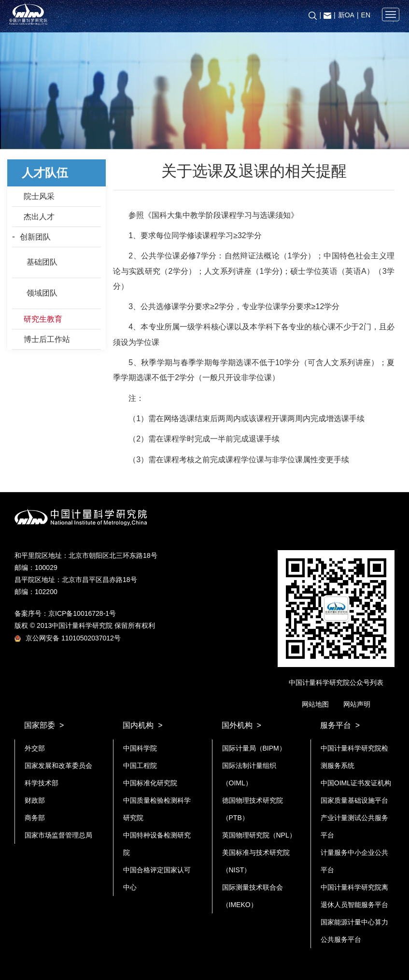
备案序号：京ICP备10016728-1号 (65, 613)
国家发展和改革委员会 (58, 766)
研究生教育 (43, 319)
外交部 (35, 748)
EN (366, 15)
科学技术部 (42, 783)
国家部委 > (44, 725)
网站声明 (357, 704)
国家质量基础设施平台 (354, 800)
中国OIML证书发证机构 (356, 783)
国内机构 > (142, 725)
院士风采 (39, 196)
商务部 (35, 818)
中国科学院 (140, 748)
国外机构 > (241, 725)
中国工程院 (140, 766)
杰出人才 (39, 217)
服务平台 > (340, 725)
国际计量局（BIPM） (254, 748)
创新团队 (35, 237)
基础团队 (42, 262)
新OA (346, 15)
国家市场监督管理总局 (58, 835)
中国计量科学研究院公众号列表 (336, 682)
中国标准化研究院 (150, 783)
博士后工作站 (47, 339)
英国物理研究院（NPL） (259, 835)
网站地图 (315, 704)
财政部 (35, 800)
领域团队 (42, 293)
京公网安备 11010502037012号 (68, 638)
